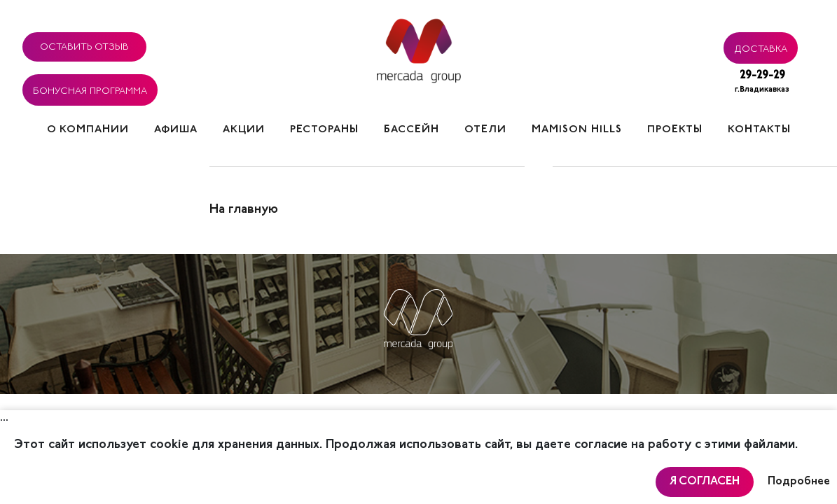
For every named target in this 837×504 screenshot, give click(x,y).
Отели (485, 130)
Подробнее (799, 482)
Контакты (759, 130)
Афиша (176, 130)
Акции (244, 130)
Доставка (761, 47)
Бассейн (411, 130)
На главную (244, 210)
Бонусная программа (90, 89)
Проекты (675, 130)
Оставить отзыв (84, 45)
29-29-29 (762, 83)
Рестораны (324, 130)
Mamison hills (577, 130)
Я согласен (705, 482)
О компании (88, 130)
